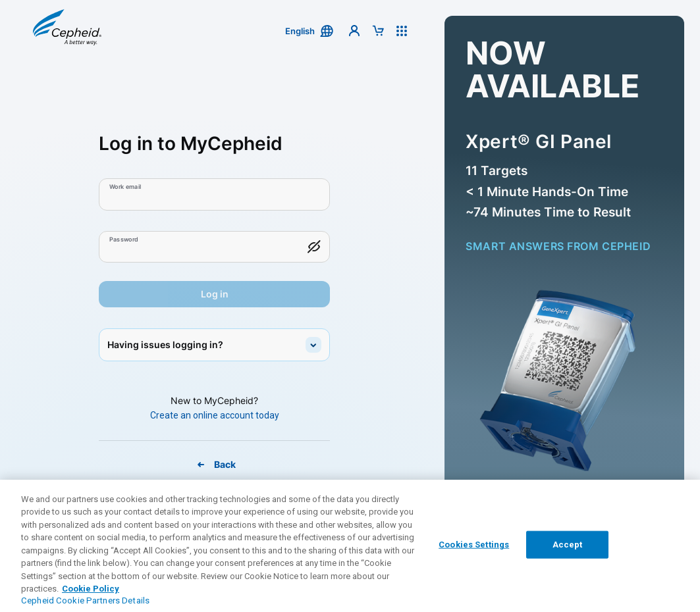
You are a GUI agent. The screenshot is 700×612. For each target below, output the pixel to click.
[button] (67, 31)
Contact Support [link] (319, 554)
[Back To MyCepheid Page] (214, 465)
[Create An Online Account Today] (215, 416)
